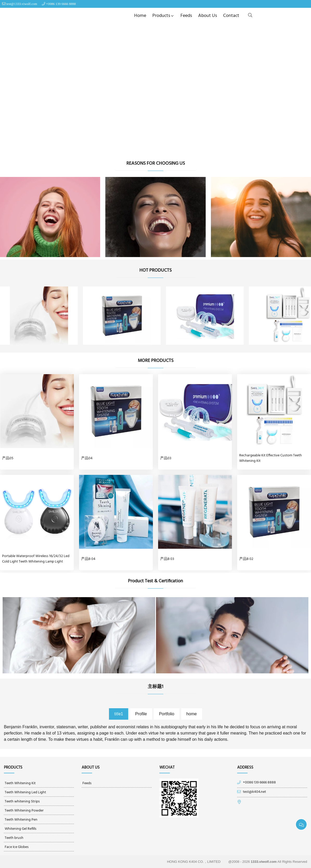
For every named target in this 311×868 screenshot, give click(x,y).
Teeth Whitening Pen (21, 820)
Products (164, 16)
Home (140, 16)
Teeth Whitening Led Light (25, 792)
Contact (231, 16)
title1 (119, 714)
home (192, 714)
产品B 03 (167, 559)
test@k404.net (254, 792)
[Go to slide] (150, 149)
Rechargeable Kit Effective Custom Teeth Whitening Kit (271, 458)
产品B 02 (246, 559)
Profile (141, 714)
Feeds (186, 16)
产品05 (8, 458)
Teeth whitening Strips (22, 802)
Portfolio (167, 714)
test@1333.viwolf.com (22, 4)
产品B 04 (88, 559)
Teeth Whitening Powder (24, 811)
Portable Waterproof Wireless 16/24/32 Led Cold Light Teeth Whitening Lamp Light (36, 559)
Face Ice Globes (17, 847)
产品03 (166, 458)
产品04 (87, 458)
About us (208, 16)
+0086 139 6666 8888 (61, 4)
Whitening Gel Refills (21, 829)
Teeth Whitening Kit (20, 783)
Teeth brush (14, 838)
